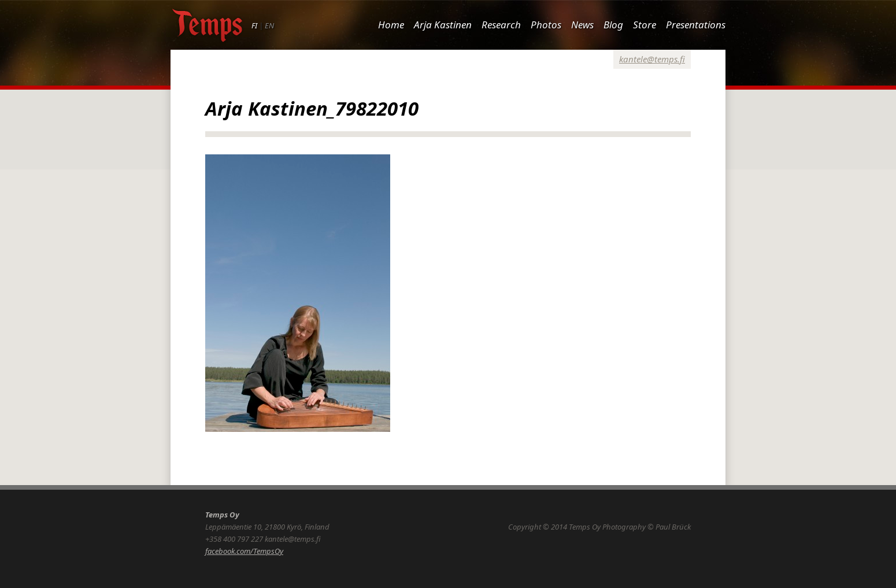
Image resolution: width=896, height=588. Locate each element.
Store (645, 25)
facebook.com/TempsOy (244, 551)
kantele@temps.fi (652, 59)
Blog (613, 25)
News (582, 25)
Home (391, 25)
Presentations (696, 25)
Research (501, 25)
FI (254, 25)
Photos (546, 25)
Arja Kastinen (443, 25)
